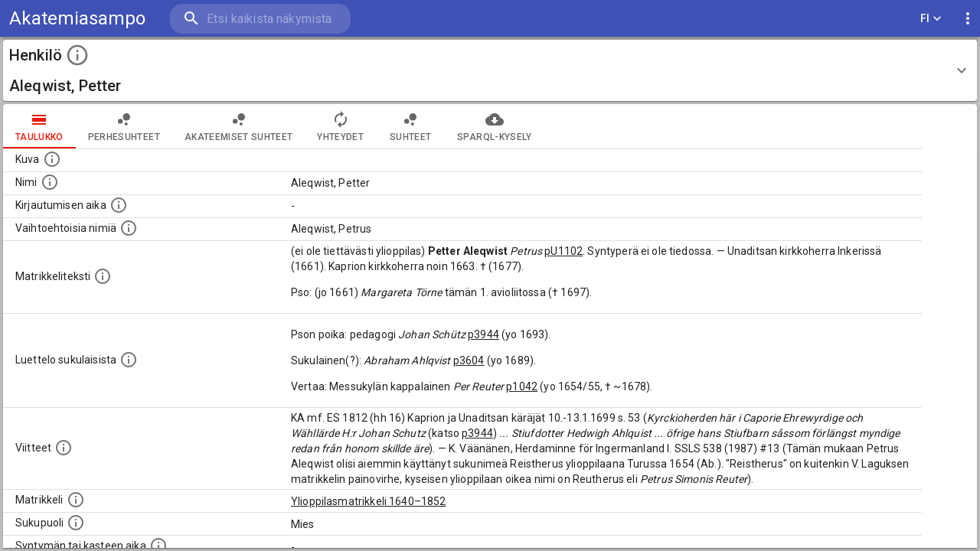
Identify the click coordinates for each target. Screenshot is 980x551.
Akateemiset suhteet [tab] (239, 126)
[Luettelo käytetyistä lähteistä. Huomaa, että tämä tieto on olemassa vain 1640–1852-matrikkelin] (64, 448)
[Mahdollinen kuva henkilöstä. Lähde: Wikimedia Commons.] (52, 159)
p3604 (469, 360)
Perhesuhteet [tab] (124, 126)
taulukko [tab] (39, 126)
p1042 (522, 386)
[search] (260, 19)
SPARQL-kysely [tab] (494, 126)
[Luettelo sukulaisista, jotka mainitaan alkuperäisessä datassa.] (129, 360)
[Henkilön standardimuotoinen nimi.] (50, 182)
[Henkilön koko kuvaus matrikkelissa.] (103, 276)
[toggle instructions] (77, 55)
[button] (490, 70)
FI (931, 19)
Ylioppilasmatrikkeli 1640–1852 (369, 501)
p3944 (483, 334)
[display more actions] (968, 19)
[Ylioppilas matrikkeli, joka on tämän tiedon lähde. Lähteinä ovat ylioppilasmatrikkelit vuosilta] (76, 500)
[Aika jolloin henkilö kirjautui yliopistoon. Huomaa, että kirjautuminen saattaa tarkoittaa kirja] (119, 205)
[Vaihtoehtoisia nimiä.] (129, 228)
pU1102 (563, 251)
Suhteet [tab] (410, 126)
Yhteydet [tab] (340, 126)
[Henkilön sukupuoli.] (76, 523)
